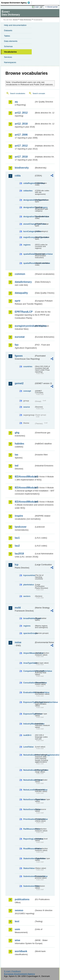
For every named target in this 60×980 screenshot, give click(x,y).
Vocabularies (10, 52)
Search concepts (39, 93)
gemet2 (19, 383)
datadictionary (23, 282)
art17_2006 (21, 135)
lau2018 (19, 554)
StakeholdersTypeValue (29, 858)
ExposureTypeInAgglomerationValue (29, 702)
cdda (18, 176)
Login (37, 7)
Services (8, 57)
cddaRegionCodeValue (29, 183)
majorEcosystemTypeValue (29, 237)
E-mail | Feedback (12, 971)
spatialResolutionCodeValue (29, 263)
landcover (21, 527)
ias (16, 455)
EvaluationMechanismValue (29, 692)
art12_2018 (21, 124)
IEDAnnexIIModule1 (25, 477)
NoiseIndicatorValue (29, 780)
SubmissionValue (29, 886)
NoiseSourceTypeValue (29, 799)
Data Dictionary (26, 20)
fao (17, 345)
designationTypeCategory (29, 207)
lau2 (17, 546)
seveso (19, 910)
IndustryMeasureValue (29, 724)
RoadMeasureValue (29, 849)
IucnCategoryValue (29, 231)
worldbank (21, 951)
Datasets (8, 30)
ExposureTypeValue (29, 714)
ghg (17, 433)
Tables (7, 36)
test (17, 921)
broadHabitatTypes (29, 618)
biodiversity (22, 168)
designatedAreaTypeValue (29, 200)
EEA (17, 3)
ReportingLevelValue (29, 839)
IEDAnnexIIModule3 (25, 488)
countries (28, 366)
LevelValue (28, 747)
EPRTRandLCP (24, 312)
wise (17, 940)
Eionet (15, 20)
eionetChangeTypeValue (29, 224)
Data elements (11, 41)
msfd (18, 608)
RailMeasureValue (29, 829)
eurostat (20, 337)
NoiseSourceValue (29, 809)
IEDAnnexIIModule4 (25, 502)
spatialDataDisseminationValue (29, 254)
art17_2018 (21, 157)
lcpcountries (29, 575)
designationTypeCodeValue (29, 216)
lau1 (17, 538)
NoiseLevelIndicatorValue (29, 790)
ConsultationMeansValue (29, 683)
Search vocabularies (18, 93)
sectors (27, 596)
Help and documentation (15, 25)
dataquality (21, 293)
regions (27, 245)
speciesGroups (29, 633)
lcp (17, 565)
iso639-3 (27, 735)
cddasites (28, 191)
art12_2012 (21, 113)
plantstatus (29, 585)
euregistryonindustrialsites (25, 326)
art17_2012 (21, 146)
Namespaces (10, 62)
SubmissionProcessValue (29, 876)
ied (17, 466)
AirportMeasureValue (29, 653)
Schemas (8, 46)
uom (17, 929)
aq (16, 102)
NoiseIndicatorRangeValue (29, 770)
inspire (19, 516)
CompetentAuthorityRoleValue (29, 671)
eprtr (18, 301)
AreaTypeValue (29, 663)
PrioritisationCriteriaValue (29, 819)
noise (18, 642)
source (27, 407)
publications (22, 899)
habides (19, 444)
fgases (19, 356)
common (20, 274)
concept (27, 391)
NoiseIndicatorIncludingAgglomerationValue (29, 755)
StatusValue (29, 868)
